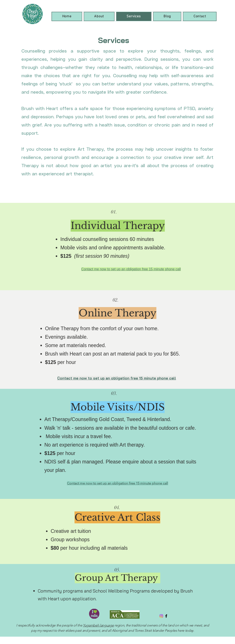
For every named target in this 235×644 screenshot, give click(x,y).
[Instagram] (161, 616)
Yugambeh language (98, 625)
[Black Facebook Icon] (166, 616)
